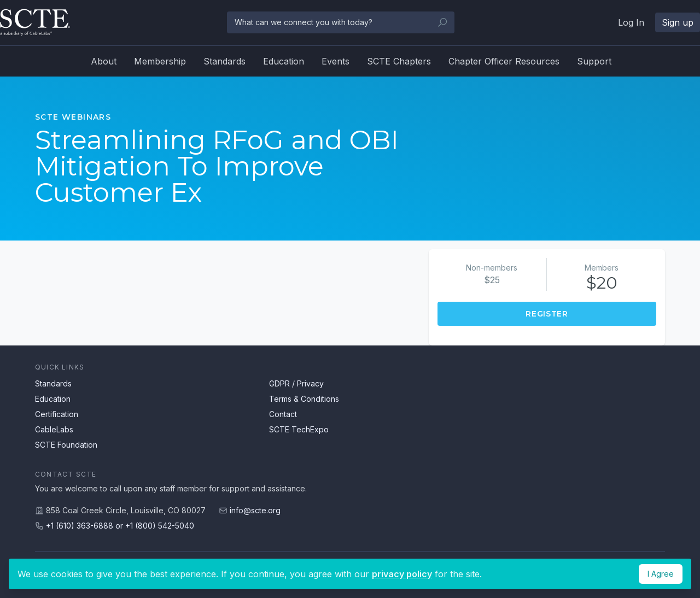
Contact (283, 414)
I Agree (661, 574)
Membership (160, 61)
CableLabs (54, 429)
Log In (631, 22)
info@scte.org (255, 510)
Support (594, 61)
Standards (224, 61)
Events (336, 61)
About (104, 61)
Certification (57, 414)
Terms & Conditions (304, 399)
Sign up (678, 22)
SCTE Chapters (399, 61)
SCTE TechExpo (299, 429)
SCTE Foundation (66, 445)
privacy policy (402, 574)
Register (547, 314)
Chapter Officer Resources (504, 61)
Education (284, 61)
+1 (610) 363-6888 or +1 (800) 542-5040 (120, 526)
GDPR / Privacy (296, 383)
